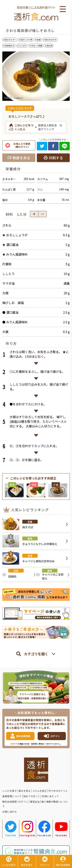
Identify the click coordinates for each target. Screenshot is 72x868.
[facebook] (53, 146)
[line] (65, 146)
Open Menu (63, 9)
